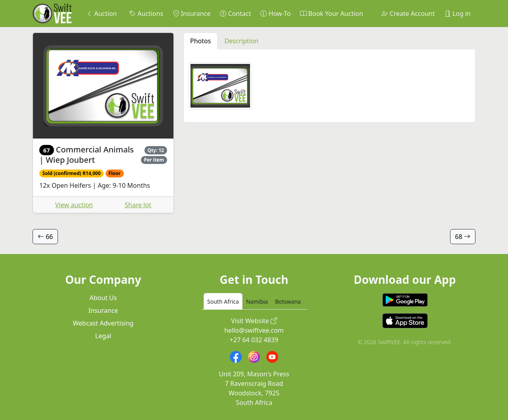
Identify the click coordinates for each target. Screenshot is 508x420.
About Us (103, 298)
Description (241, 41)
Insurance (192, 13)
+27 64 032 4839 (254, 340)
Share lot (138, 205)
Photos (200, 41)
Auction (101, 13)
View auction (74, 205)
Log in (458, 13)
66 (45, 237)
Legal (103, 336)
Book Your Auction (331, 13)
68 (463, 237)
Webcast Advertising (103, 323)
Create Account (408, 13)
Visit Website (254, 321)
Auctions (146, 13)
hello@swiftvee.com (254, 330)
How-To (275, 13)
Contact (235, 13)
